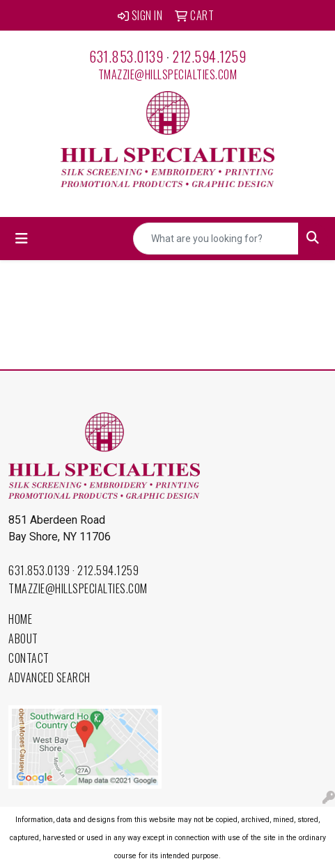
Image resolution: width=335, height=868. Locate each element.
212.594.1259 (209, 56)
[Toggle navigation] (22, 239)
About (23, 638)
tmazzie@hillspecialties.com (168, 74)
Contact (29, 658)
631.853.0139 (126, 56)
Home (20, 619)
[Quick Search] (216, 239)
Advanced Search (49, 677)
